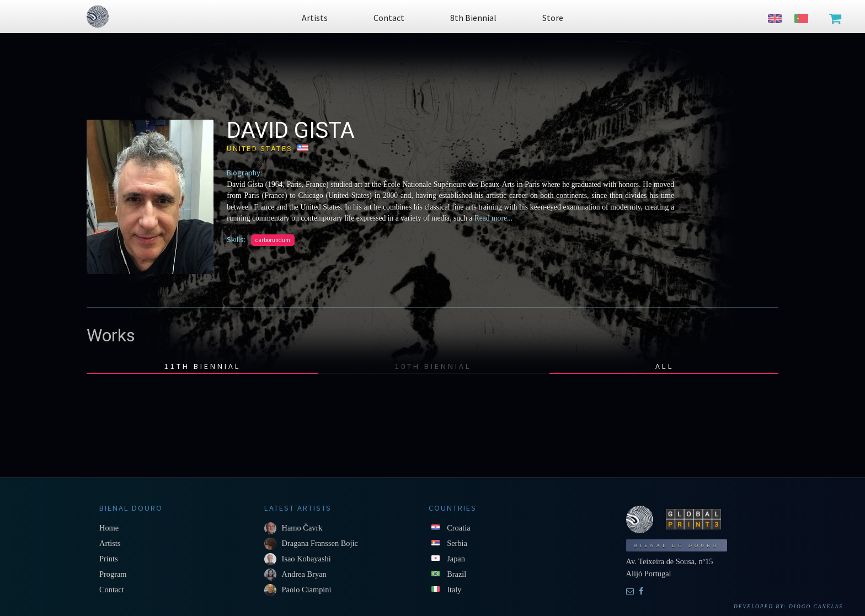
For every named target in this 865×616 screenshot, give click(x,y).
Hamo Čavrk (302, 528)
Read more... (492, 218)
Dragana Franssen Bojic (320, 543)
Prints (109, 559)
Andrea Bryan (304, 574)
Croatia (458, 528)
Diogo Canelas (816, 607)
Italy (454, 590)
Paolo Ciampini (307, 590)
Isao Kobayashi (306, 559)
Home (109, 528)
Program (113, 574)
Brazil (456, 574)
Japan (456, 559)
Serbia (457, 543)
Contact (112, 590)
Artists (110, 543)
